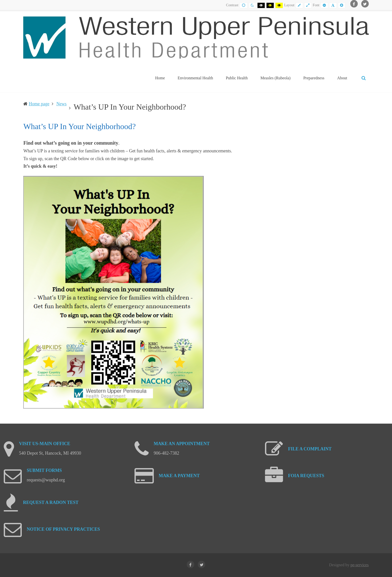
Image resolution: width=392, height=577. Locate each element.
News (61, 104)
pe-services (360, 565)
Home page (39, 104)
